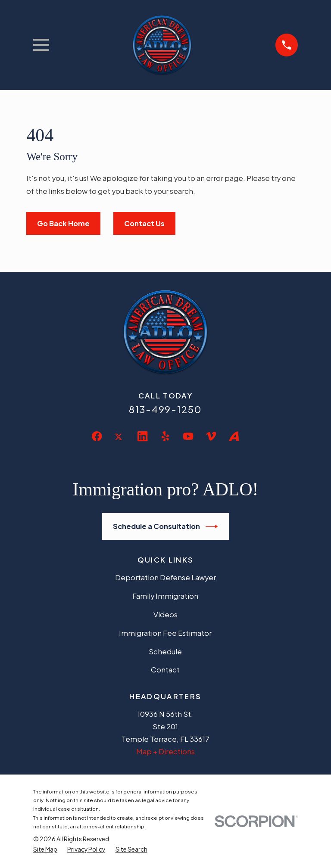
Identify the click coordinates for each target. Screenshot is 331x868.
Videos (165, 614)
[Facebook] (97, 436)
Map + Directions (165, 751)
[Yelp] (165, 436)
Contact (165, 670)
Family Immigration (165, 596)
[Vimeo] (211, 436)
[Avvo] (234, 436)
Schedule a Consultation (165, 526)
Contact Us (144, 223)
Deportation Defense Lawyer (165, 577)
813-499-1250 (165, 409)
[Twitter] (120, 443)
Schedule (165, 652)
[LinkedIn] (142, 436)
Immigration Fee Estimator (165, 633)
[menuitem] (45, 849)
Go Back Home (63, 223)
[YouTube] (188, 436)
